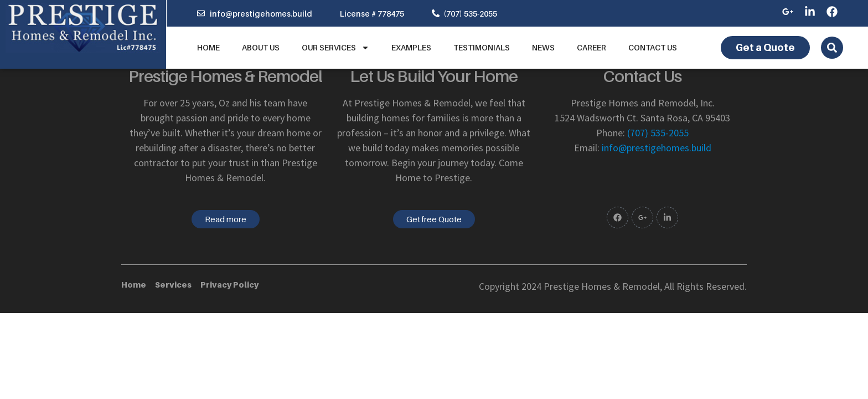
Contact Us (653, 47)
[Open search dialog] (832, 48)
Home (208, 47)
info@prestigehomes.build (657, 148)
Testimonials (482, 47)
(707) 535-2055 (658, 133)
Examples (411, 47)
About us (261, 47)
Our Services (335, 48)
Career (591, 47)
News (543, 47)
